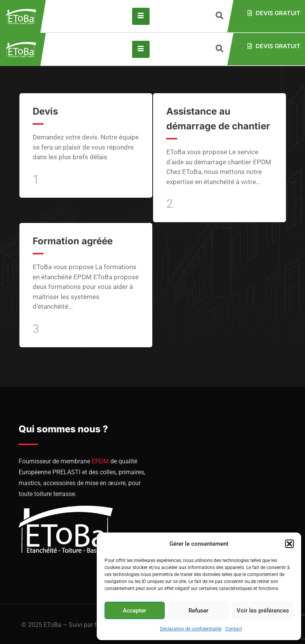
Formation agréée (73, 241)
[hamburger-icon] (141, 16)
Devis (45, 111)
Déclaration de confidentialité (191, 629)
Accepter (134, 611)
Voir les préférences (263, 611)
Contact (234, 629)
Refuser (198, 611)
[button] (289, 544)
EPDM (100, 461)
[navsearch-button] (220, 16)
